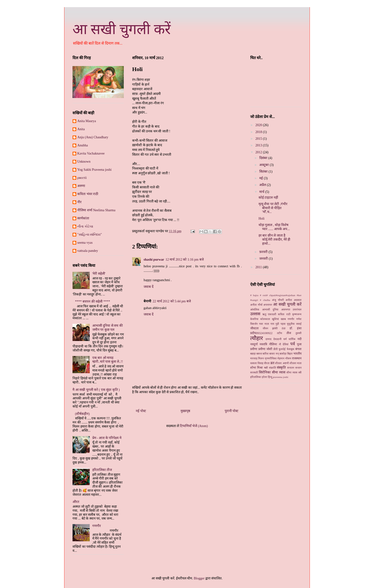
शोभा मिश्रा (256, 368)
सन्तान (298, 368)
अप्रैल (263, 185)
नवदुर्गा (254, 344)
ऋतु (264, 314)
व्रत (272, 363)
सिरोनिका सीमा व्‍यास (272, 372)
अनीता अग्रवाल (293, 300)
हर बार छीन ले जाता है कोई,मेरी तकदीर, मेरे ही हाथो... (275, 240)
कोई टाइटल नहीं (268, 198)
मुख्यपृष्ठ (185, 411)
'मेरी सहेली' (99, 274)
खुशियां (275, 319)
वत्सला (254, 363)
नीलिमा (273, 344)
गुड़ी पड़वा (280, 324)
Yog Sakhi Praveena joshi (94, 170)
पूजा (299, 344)
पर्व (293, 344)
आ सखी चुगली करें (122, 29)
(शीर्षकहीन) (82, 414)
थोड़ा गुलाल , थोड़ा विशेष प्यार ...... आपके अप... (274, 227)
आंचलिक (255, 309)
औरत (76, 502)
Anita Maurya (87, 121)
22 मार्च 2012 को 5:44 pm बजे (172, 301)
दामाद (268, 339)
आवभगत (286, 309)
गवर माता (264, 324)
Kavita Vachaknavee (91, 153)
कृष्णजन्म (297, 314)
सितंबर (264, 172)
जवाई (299, 324)
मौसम (288, 358)
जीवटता (254, 328)
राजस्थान (297, 358)
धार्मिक (292, 339)
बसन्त (259, 354)
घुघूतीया (291, 324)
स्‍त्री (300, 372)
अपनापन (268, 305)
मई (262, 178)
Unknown (84, 162)
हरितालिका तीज (102, 470)
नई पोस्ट (141, 411)
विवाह (260, 363)
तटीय (279, 333)
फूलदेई (282, 349)
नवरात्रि (263, 344)
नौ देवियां (284, 344)
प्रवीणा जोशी (265, 349)
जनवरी (264, 259)
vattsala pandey (88, 251)
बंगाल (298, 349)
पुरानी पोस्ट (232, 411)
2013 (259, 145)
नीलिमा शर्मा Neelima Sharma (96, 210)
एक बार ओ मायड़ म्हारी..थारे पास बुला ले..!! (108, 360)
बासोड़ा (283, 354)
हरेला (265, 377)
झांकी (275, 328)
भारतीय (297, 354)
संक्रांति (273, 368)
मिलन (261, 358)
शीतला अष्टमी (282, 363)
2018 (259, 132)
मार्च (262, 192)
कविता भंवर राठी (88, 194)
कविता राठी (284, 314)
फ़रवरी (264, 252)
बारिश (266, 354)
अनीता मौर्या (256, 305)
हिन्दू (270, 377)
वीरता (267, 363)
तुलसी (299, 333)
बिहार (290, 354)
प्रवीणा (254, 349)
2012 (259, 152)
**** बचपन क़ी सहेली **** (93, 302)
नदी (299, 339)
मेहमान (281, 358)
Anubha (83, 145)
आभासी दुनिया (270, 309)
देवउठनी (277, 339)
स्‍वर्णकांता (83, 218)
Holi (262, 219)
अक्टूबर (265, 165)
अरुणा (81, 186)
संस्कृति (281, 368)
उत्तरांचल (297, 309)
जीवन (265, 328)
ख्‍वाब (283, 319)
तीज (289, 333)
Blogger (199, 578)
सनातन (291, 368)
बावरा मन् (274, 354)
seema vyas (85, 243)
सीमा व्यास (292, 372)
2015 (259, 139)
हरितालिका (256, 377)
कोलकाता (265, 319)
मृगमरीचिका (271, 358)
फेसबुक (291, 349)
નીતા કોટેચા (85, 226)
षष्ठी (266, 368)
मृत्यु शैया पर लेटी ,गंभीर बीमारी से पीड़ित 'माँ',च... (273, 208)
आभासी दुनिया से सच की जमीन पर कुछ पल (108, 328)
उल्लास (255, 314)
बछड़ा (253, 354)
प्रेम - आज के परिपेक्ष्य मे (107, 438)
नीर (79, 202)
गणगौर (97, 526)
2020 (259, 125)
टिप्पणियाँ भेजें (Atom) (194, 426)
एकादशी (272, 314)
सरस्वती (254, 372)
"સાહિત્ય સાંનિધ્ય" (90, 235)
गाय (272, 324)
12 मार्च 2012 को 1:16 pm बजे (185, 260)
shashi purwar (154, 260)
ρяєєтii (82, 178)
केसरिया (254, 319)
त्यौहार (257, 338)
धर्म (285, 339)
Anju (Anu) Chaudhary (93, 137)
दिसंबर (264, 158)
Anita (81, 129)
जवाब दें (148, 287)
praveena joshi (280, 377)
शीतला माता (296, 363)
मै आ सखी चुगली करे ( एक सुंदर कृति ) (96, 390)
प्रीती (275, 349)
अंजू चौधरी (278, 300)
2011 (259, 267)
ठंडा (284, 328)
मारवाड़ (254, 358)
